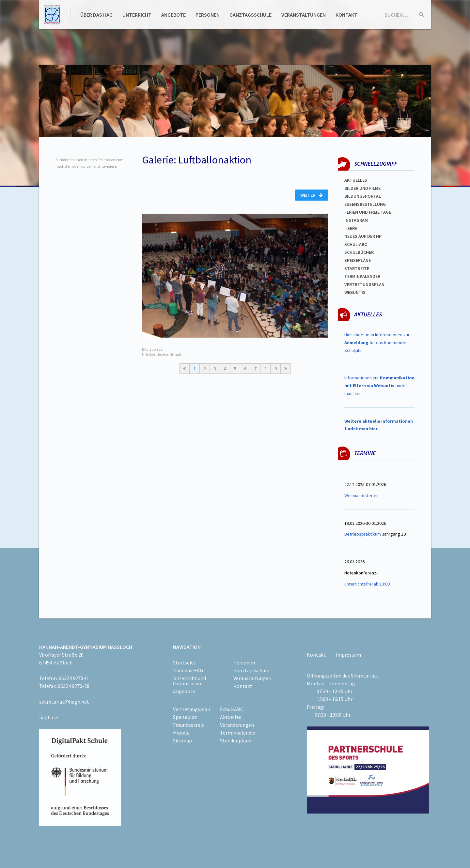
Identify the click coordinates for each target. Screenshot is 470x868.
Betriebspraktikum (363, 534)
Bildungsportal (363, 196)
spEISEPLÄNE (358, 260)
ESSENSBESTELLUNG (365, 204)
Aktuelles (356, 180)
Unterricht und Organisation (189, 681)
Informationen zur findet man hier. (379, 386)
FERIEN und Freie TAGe (368, 212)
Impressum (348, 655)
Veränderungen (237, 725)
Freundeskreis (188, 725)
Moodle (181, 733)
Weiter (312, 195)
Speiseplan (185, 717)
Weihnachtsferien (361, 495)
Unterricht (137, 15)
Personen (208, 15)
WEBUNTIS (355, 292)
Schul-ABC (232, 709)
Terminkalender (362, 276)
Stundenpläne (236, 740)
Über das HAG (96, 15)
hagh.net (49, 717)
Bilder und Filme (362, 188)
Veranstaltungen (304, 15)
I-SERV (351, 228)
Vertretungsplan (364, 284)
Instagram (356, 220)
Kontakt (346, 15)
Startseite (357, 268)
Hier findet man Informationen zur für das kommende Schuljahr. (377, 343)
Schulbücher (359, 252)
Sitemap (182, 740)
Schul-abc (356, 244)
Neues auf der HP (363, 236)
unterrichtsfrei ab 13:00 (367, 584)
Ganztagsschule (251, 15)
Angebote (173, 15)
